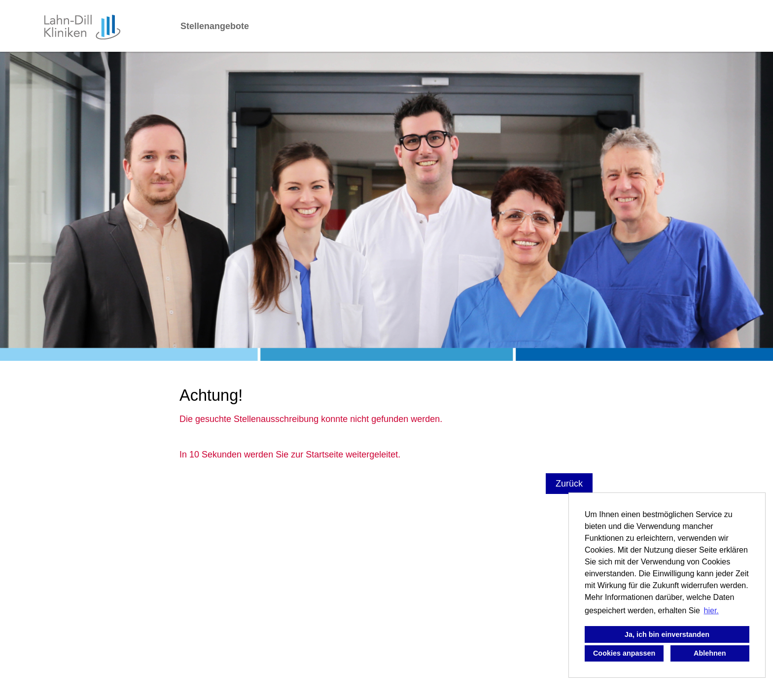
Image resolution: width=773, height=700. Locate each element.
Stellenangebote (215, 26)
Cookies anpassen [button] (624, 653)
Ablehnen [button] (710, 653)
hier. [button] (711, 611)
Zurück (569, 484)
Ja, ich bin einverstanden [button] (667, 634)
